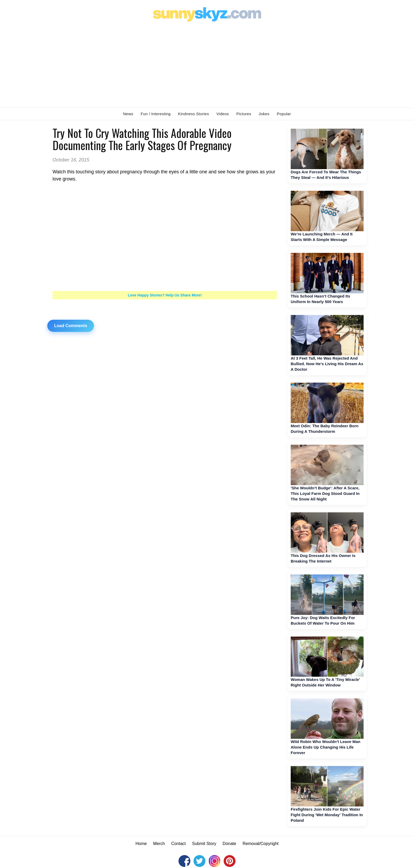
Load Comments (71, 326)
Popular (284, 114)
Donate (229, 844)
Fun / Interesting (156, 114)
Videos (223, 114)
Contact (178, 844)
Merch (159, 844)
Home (141, 844)
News (128, 114)
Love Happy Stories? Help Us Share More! (165, 295)
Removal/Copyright (261, 844)
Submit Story (204, 844)
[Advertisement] (207, 64)
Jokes (264, 114)
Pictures (244, 114)
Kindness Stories (193, 114)
